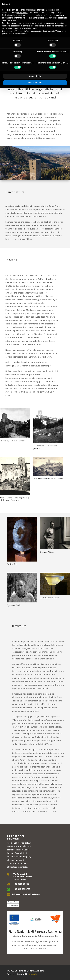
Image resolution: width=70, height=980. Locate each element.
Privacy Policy (13, 902)
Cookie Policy (13, 905)
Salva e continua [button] (35, 83)
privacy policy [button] (22, 13)
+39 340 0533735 (22, 889)
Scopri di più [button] (35, 76)
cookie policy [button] (12, 20)
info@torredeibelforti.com (26, 894)
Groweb (33, 974)
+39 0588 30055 (21, 884)
